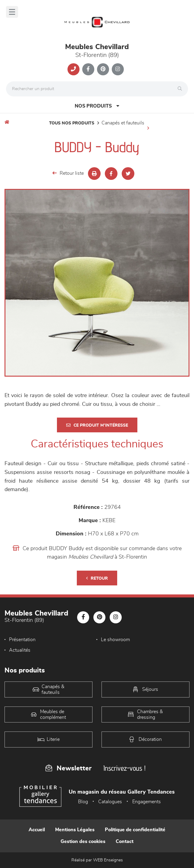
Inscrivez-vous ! (124, 768)
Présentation (22, 640)
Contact (125, 841)
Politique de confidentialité (135, 830)
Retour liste (68, 173)
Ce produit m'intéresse (97, 425)
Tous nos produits (72, 123)
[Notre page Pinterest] (103, 69)
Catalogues (110, 802)
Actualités (20, 650)
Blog (83, 802)
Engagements (147, 802)
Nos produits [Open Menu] (97, 106)
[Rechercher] (181, 89)
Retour (97, 578)
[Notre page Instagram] (118, 69)
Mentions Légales (75, 830)
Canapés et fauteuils (123, 123)
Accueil (37, 830)
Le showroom (115, 640)
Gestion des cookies (83, 841)
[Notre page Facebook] (88, 69)
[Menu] (12, 12)
